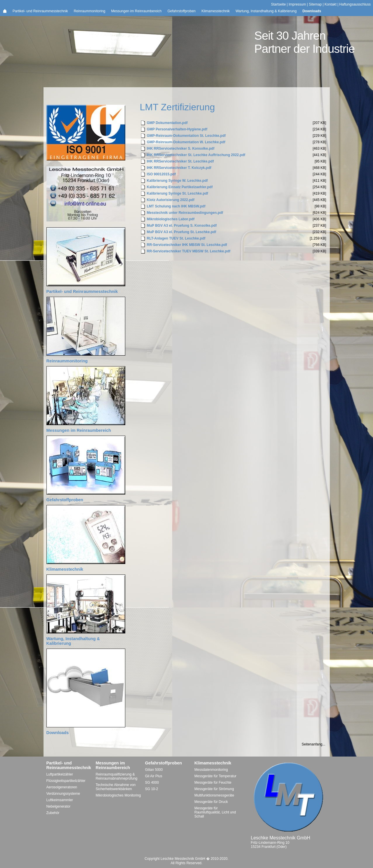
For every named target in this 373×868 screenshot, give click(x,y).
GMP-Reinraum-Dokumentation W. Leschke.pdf (186, 142)
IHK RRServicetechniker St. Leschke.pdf (180, 161)
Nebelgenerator (59, 806)
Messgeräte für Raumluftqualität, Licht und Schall (215, 812)
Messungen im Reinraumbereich (136, 11)
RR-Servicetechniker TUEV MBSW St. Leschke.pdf (189, 251)
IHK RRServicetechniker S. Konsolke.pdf (181, 149)
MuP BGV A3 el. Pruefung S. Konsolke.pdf (182, 226)
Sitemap (315, 4)
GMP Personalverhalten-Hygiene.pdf (177, 129)
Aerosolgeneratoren (62, 787)
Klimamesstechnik (216, 11)
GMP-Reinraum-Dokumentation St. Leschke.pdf (186, 136)
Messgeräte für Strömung (214, 789)
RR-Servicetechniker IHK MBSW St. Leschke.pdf (187, 245)
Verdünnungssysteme (63, 794)
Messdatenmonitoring (211, 770)
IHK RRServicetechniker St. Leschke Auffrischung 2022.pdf (196, 155)
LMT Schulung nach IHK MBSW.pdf (176, 206)
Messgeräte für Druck (211, 802)
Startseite (279, 4)
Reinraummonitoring (89, 11)
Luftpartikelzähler (60, 774)
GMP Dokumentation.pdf (167, 123)
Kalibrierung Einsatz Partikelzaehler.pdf (180, 187)
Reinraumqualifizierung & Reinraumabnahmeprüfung (117, 776)
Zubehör (53, 813)
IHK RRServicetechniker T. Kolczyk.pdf (179, 168)
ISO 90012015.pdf (161, 174)
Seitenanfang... (314, 744)
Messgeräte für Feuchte (213, 783)
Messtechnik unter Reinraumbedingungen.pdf (185, 213)
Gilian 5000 (154, 770)
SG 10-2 (152, 789)
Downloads (312, 11)
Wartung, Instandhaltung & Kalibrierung (266, 11)
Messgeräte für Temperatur (216, 776)
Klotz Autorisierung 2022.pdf (171, 200)
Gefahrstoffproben (182, 11)
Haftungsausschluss (355, 4)
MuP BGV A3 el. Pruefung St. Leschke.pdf (182, 232)
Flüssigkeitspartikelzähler (66, 781)
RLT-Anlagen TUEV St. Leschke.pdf (176, 238)
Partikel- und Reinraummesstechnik (40, 11)
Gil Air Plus (154, 776)
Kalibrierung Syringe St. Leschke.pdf (178, 193)
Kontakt (331, 4)
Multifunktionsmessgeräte (214, 795)
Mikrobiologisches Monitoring (118, 795)
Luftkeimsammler (60, 800)
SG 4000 (152, 783)
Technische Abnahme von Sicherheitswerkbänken (116, 787)
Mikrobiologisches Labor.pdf (171, 219)
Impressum (297, 4)
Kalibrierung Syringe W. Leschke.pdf (177, 181)
